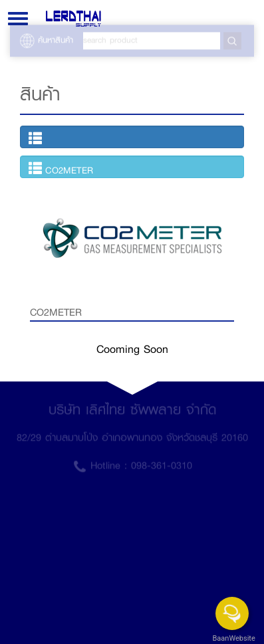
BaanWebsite (233, 638)
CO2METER (61, 169)
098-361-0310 (162, 463)
